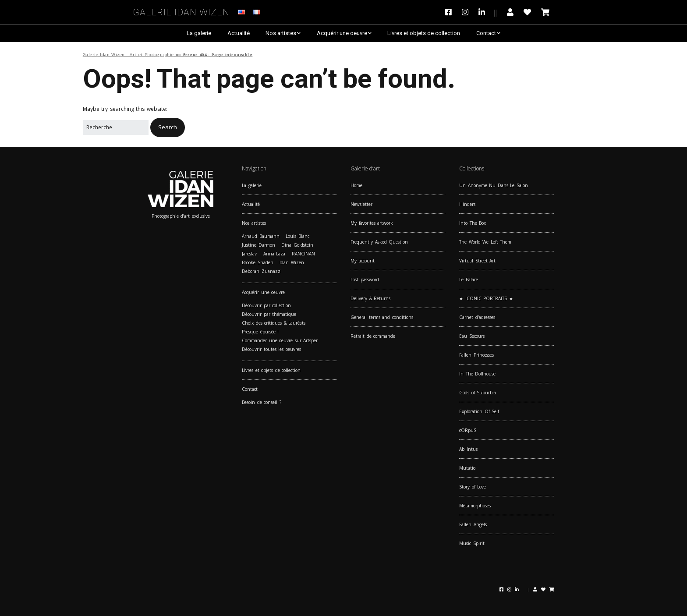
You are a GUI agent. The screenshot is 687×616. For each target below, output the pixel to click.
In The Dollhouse (477, 374)
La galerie (199, 33)
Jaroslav (249, 254)
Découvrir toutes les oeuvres (271, 349)
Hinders (467, 204)
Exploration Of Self (479, 411)
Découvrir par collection (266, 305)
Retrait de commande (373, 336)
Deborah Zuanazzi (262, 271)
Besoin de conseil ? (262, 402)
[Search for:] (116, 127)
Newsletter (361, 204)
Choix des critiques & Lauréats (274, 323)
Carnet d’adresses (477, 317)
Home (356, 185)
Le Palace (469, 280)
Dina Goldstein (297, 245)
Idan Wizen (292, 262)
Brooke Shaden (258, 262)
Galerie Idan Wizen (181, 11)
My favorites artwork (372, 223)
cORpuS (468, 430)
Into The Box (473, 223)
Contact (486, 33)
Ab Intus (468, 449)
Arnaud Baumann (261, 236)
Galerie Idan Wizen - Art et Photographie (128, 55)
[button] (168, 127)
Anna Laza (274, 254)
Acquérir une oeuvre (342, 33)
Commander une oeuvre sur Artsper (280, 340)
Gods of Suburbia (478, 393)
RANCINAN (303, 254)
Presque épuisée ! (260, 332)
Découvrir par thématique (269, 314)
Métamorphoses (475, 506)
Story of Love (473, 487)
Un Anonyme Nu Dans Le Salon (494, 185)
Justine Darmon (259, 245)
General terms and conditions (382, 317)
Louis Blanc (297, 236)
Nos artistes (281, 33)
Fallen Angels (473, 524)
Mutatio (467, 468)
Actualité (239, 33)
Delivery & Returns (370, 298)
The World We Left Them (485, 242)
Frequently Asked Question (379, 242)
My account (363, 261)
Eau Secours (472, 336)
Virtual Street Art (477, 261)
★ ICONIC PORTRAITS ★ (486, 298)
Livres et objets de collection (424, 33)
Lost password (365, 280)
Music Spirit (472, 543)
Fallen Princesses (476, 355)
